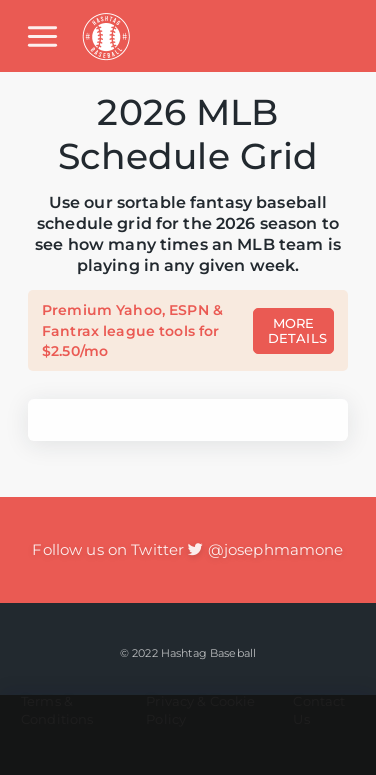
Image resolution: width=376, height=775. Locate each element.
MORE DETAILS (297, 331)
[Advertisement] (188, 735)
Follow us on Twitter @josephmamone (187, 549)
